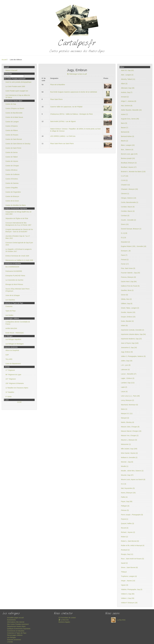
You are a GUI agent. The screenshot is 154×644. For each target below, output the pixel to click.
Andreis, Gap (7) (127, 92)
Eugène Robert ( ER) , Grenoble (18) (134, 246)
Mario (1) (124, 409)
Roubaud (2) (125, 550)
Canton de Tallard (11, 157)
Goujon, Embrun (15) (128, 317)
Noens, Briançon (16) (128, 493)
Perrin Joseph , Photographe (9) (132, 515)
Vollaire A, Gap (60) (128, 594)
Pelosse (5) (125, 510)
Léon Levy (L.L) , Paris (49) (130, 396)
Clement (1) (125, 194)
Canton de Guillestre (13, 174)
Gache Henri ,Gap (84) (129, 282)
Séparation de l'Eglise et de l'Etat (17, 218)
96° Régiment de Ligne (13, 375)
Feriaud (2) (125, 260)
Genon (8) (124, 295)
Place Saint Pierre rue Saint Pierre (62, 144)
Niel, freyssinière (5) (128, 488)
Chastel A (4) (125, 185)
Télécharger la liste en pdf (77, 74)
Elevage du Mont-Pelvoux (14, 284)
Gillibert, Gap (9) (127, 304)
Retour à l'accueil (11, 70)
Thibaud (124, 572)
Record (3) (125, 528)
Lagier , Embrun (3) (128, 378)
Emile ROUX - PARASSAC (15, 333)
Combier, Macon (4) (128, 211)
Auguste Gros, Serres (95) (130, 119)
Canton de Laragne (12, 122)
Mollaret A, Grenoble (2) (129, 457)
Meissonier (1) (126, 444)
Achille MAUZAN (11, 328)
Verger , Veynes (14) (128, 581)
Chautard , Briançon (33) (129, 189)
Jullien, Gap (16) (127, 361)
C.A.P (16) (125, 176)
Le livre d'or (64, 620)
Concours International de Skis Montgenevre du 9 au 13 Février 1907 (18, 224)
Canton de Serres (12, 152)
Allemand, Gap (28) (128, 88)
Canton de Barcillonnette (14, 113)
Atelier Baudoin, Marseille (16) (131, 110)
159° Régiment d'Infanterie (15, 383)
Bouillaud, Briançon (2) (129, 163)
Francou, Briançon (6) (128, 277)
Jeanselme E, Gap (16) (129, 348)
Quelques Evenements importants (19, 629)
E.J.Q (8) (124, 233)
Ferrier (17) (125, 264)
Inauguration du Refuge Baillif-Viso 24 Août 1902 (18, 213)
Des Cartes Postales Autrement (18, 624)
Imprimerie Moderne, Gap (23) (131, 339)
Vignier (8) (125, 585)
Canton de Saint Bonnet (14, 139)
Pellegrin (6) (125, 506)
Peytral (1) (125, 519)
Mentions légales (64, 622)
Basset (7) (125, 128)
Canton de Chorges (12, 166)
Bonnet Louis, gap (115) (129, 154)
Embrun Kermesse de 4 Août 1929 (17, 256)
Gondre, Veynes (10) (128, 312)
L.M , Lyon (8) (126, 365)
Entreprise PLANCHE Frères (15, 276)
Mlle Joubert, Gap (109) (129, 449)
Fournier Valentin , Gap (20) (131, 273)
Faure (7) (124, 255)
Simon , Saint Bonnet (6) (129, 567)
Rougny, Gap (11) (127, 554)
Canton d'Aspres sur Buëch (15, 108)
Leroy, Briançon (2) (128, 400)
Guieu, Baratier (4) (127, 321)
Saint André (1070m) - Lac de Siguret (63, 121)
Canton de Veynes (12, 161)
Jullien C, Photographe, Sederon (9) (133, 356)
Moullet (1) (125, 466)
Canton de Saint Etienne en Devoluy (18, 144)
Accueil (4, 60)
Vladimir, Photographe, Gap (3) (132, 589)
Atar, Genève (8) (127, 106)
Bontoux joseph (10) (128, 158)
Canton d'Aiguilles (12, 188)
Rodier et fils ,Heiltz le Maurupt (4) (133, 545)
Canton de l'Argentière (13, 192)
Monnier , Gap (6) (127, 462)
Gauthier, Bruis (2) (127, 290)
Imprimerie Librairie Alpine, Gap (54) (133, 334)
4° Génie (9, 397)
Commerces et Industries (16, 631)
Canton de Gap (11, 104)
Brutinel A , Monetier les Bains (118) (133, 172)
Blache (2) (125, 141)
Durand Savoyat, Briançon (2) (131, 229)
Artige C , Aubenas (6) (129, 101)
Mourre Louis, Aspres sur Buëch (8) (133, 479)
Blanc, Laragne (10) (128, 145)
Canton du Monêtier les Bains (16, 205)
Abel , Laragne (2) (127, 75)
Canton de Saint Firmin (13, 148)
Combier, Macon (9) (128, 207)
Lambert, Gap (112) (128, 383)
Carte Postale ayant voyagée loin (17, 91)
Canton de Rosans (12, 135)
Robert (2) (124, 537)
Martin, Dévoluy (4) (128, 422)
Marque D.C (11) (127, 413)
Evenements (11, 620)
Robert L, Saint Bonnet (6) (130, 541)
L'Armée (10, 642)
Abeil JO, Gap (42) (127, 70)
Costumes (9, 306)
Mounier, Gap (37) (127, 475)
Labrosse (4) (125, 370)
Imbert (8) (124, 326)
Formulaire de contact (67, 618)
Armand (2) (125, 97)
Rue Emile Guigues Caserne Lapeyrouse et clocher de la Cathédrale (74, 92)
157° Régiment (11, 379)
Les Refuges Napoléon (13, 339)
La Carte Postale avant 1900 (15, 86)
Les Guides (9, 315)
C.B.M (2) (124, 180)
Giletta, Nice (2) (126, 299)
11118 (19, 402)
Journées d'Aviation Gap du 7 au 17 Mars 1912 (18, 237)
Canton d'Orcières (12, 179)
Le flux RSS (118, 620)
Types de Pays (11, 311)
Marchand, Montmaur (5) (129, 405)
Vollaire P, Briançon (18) (129, 603)
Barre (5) (124, 123)
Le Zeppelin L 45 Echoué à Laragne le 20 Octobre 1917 (19, 250)
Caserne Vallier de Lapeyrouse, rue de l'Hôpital (66, 107)
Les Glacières (10, 300)
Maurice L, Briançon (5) (129, 440)
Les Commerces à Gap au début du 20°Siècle (18, 96)
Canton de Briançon (12, 196)
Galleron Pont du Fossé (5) (130, 286)
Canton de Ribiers (12, 130)
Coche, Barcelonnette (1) (130, 202)
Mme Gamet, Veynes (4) (129, 453)
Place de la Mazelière (58, 85)
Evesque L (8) (126, 251)
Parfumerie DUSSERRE (14, 271)
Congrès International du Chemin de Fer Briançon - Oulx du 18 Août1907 (19, 231)
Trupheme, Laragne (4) (129, 576)
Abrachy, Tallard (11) (128, 79)
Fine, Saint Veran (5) (128, 268)
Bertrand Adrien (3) (128, 136)
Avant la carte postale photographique (18, 82)
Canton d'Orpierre (12, 126)
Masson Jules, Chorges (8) (130, 427)
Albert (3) (124, 84)
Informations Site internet (16, 622)
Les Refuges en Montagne (15, 344)
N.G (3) (124, 484)
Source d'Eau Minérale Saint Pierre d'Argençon (17, 290)
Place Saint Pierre (56, 99)
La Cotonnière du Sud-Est (14, 280)
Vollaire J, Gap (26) (128, 598)
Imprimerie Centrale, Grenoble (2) (133, 330)
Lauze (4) (124, 392)
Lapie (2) (124, 387)
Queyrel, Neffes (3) (128, 523)
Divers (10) (125, 224)
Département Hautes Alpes (16, 626)
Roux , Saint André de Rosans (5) (133, 559)
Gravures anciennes (14, 640)
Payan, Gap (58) (127, 501)
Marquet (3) (125, 418)
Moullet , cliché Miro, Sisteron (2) (132, 471)
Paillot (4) (124, 497)
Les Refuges (11, 637)
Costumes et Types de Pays (17, 633)
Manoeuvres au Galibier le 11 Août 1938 (19, 260)
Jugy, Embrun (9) (127, 352)
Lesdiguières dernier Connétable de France (18, 323)
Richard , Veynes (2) (128, 532)
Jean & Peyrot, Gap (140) (130, 343)
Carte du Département (13, 364)
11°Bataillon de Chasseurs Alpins (17, 388)
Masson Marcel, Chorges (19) (131, 431)
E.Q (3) (123, 238)
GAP (7, 355)
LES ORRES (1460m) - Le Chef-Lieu (63, 136)
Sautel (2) (124, 563)
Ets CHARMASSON (12, 267)
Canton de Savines (12, 183)
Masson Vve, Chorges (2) (130, 435)
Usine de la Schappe (13, 295)
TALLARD (9, 359)
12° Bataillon (10, 392)
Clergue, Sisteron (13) (129, 198)
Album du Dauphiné (12, 350)
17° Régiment (10, 370)
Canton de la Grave (12, 201)
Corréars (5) (125, 216)
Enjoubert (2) (125, 242)
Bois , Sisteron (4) (127, 150)
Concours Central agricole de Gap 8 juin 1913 (19, 244)
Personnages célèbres (15, 635)
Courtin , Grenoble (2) (128, 220)
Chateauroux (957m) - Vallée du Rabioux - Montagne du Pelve (72, 114)
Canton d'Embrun (11, 170)
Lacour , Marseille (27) (129, 374)
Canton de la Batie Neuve (14, 117)
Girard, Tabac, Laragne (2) (130, 308)
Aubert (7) (124, 114)
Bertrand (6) (125, 132)
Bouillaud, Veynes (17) (129, 167)
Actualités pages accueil (15, 618)
